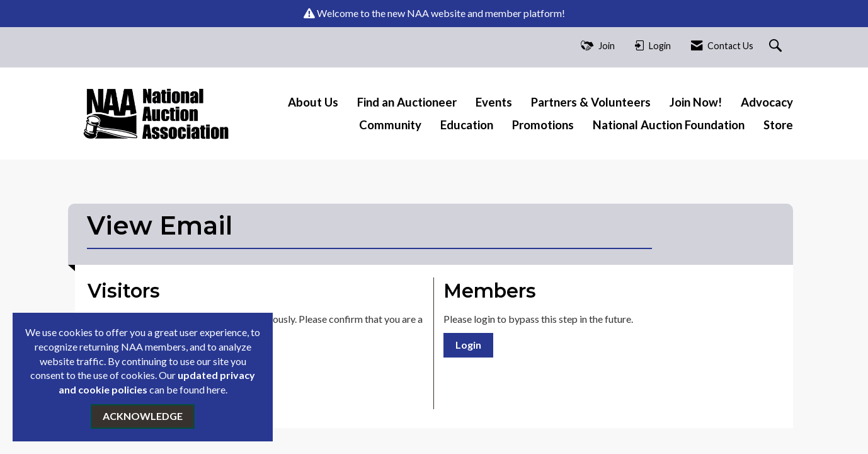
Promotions (543, 125)
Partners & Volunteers (591, 102)
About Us (313, 102)
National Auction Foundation (669, 125)
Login (468, 345)
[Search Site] (777, 46)
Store (778, 125)
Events (494, 102)
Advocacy (767, 102)
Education (467, 125)
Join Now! (696, 102)
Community (390, 125)
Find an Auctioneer (407, 102)
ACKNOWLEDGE (143, 416)
